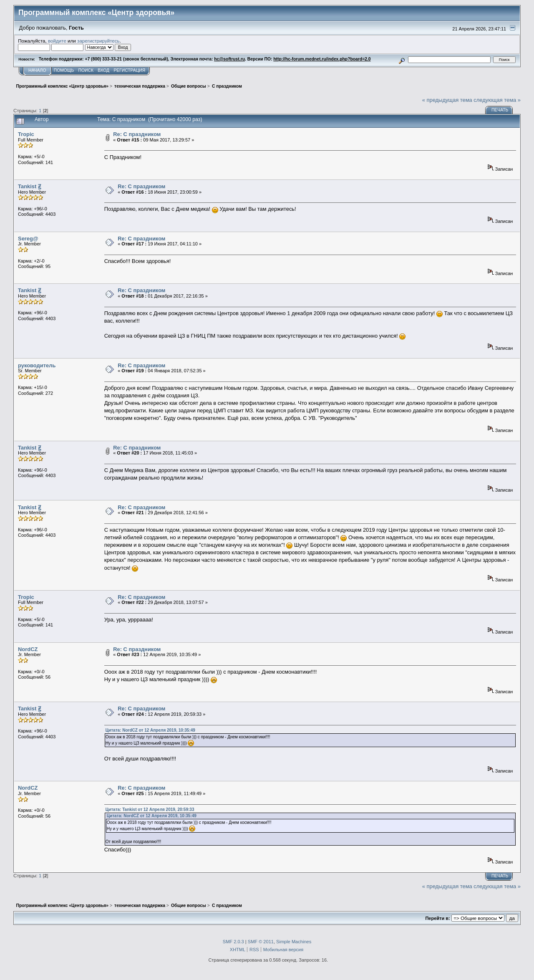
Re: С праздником (137, 134)
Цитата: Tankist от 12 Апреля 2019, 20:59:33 (150, 810)
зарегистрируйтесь (98, 41)
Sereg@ (28, 239)
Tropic (26, 134)
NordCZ (28, 649)
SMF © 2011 (261, 942)
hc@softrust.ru (229, 59)
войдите (57, 41)
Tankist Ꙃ (29, 186)
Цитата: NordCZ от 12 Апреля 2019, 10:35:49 (150, 730)
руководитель (37, 365)
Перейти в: (437, 918)
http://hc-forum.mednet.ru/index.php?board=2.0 (322, 59)
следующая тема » (497, 100)
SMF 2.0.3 (233, 942)
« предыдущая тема (447, 100)
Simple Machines (294, 942)
